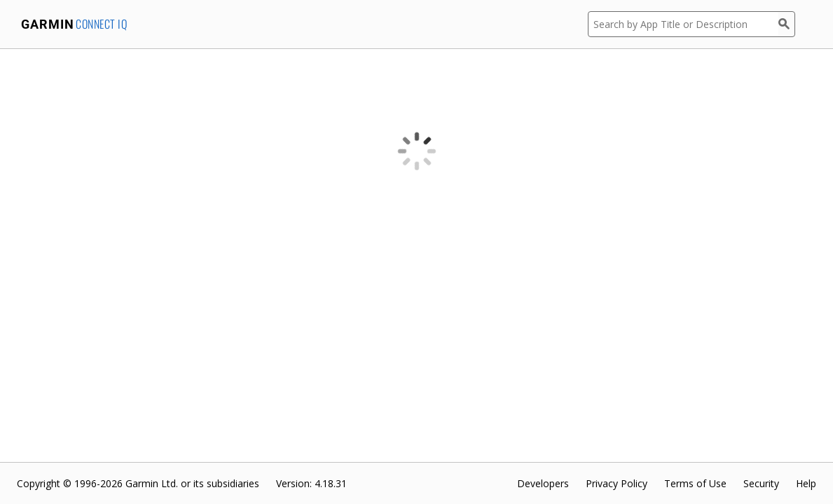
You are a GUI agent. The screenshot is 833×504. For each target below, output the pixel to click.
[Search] (787, 24)
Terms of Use (695, 483)
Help (806, 483)
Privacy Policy (617, 483)
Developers (543, 483)
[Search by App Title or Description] (683, 24)
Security (761, 483)
